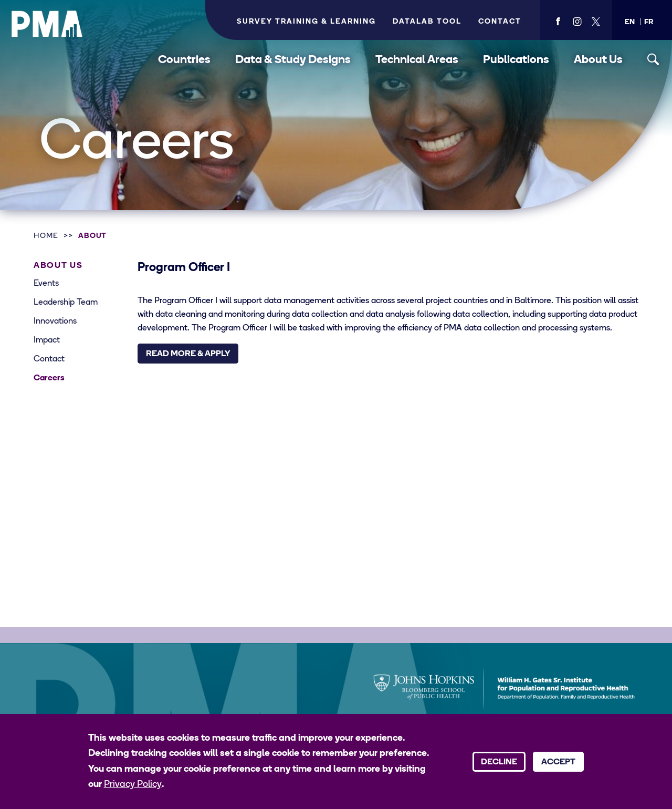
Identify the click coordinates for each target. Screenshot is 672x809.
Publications (516, 60)
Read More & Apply (188, 354)
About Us (598, 60)
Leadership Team (66, 303)
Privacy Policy (133, 785)
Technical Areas (417, 60)
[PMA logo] (47, 24)
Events (46, 284)
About (93, 236)
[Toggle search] (653, 60)
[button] (630, 22)
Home (46, 236)
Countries (184, 60)
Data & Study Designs (293, 60)
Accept (558, 762)
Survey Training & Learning (306, 22)
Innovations (55, 321)
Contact (500, 22)
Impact (47, 340)
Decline (499, 762)
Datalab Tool (427, 22)
